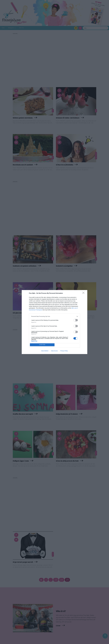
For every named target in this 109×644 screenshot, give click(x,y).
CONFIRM (42, 345)
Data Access (54, 351)
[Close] (84, 293)
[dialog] (54, 322)
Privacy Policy (64, 351)
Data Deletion (45, 351)
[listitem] (54, 316)
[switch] (76, 320)
